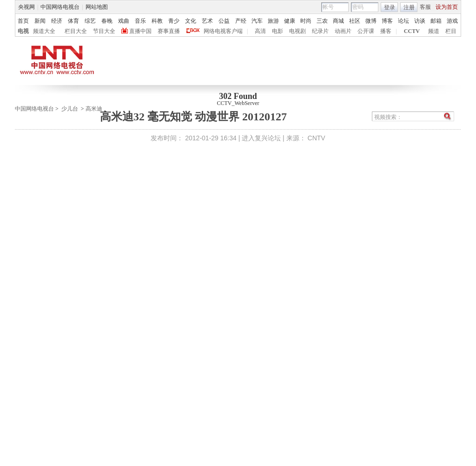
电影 (278, 31)
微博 (371, 21)
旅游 (273, 21)
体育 (73, 21)
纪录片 (320, 31)
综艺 (90, 21)
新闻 (40, 21)
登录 (390, 7)
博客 (387, 21)
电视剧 (297, 31)
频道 (434, 31)
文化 (191, 21)
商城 (338, 21)
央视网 (26, 7)
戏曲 (124, 21)
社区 (355, 21)
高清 (260, 31)
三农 (322, 21)
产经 (241, 21)
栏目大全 (76, 31)
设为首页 (447, 7)
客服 (425, 7)
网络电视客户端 (223, 31)
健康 (290, 21)
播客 (386, 31)
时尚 (306, 21)
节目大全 (104, 31)
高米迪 (94, 109)
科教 (157, 21)
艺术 (207, 21)
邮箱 (436, 21)
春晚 (107, 21)
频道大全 (44, 31)
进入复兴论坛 (261, 138)
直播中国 (140, 31)
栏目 (451, 31)
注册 (409, 7)
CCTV (412, 31)
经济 (57, 21)
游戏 (452, 21)
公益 (224, 21)
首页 (23, 21)
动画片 (343, 31)
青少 (174, 21)
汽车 (257, 21)
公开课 (366, 31)
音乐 (140, 21)
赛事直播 (169, 31)
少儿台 (70, 109)
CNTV (317, 138)
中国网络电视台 (60, 7)
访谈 (420, 21)
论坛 (403, 21)
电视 (23, 31)
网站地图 (97, 7)
